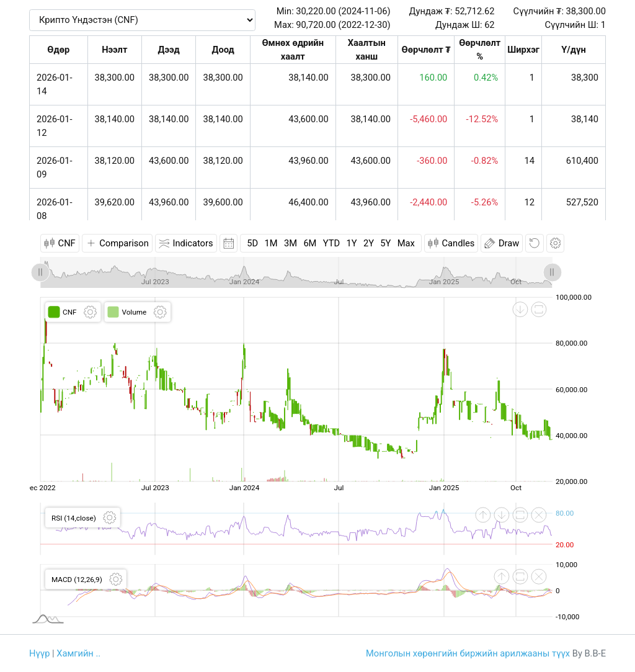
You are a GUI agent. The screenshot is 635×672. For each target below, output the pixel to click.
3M (291, 243)
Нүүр (39, 653)
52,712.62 (474, 11)
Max (406, 243)
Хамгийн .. (78, 653)
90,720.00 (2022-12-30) (343, 25)
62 (489, 25)
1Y (351, 243)
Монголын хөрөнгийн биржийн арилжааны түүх (468, 653)
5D (252, 243)
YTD (331, 243)
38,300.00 (586, 11)
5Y (385, 243)
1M (271, 243)
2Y (369, 243)
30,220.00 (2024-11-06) (343, 11)
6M (310, 243)
